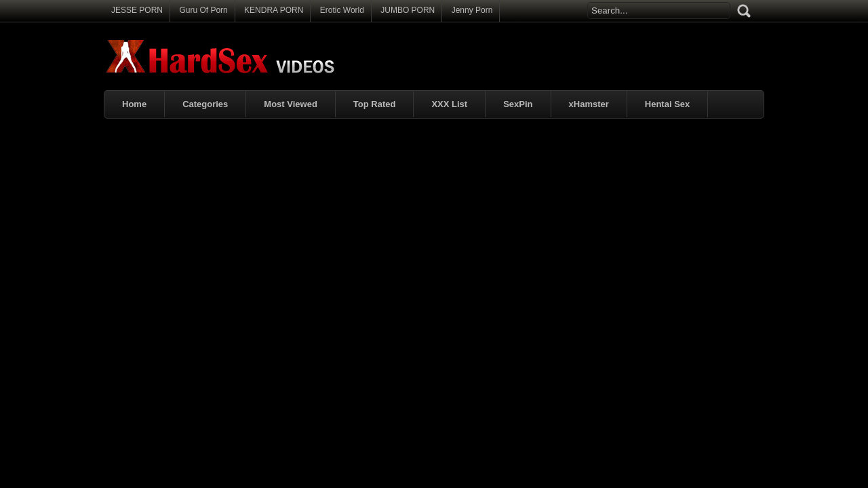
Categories (205, 104)
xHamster (589, 104)
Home (134, 104)
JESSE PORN (137, 10)
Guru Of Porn (203, 10)
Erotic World (342, 10)
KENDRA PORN (274, 10)
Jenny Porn (472, 10)
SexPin (518, 104)
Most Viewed (291, 104)
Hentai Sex (667, 104)
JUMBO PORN (408, 10)
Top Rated (375, 104)
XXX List (449, 104)
